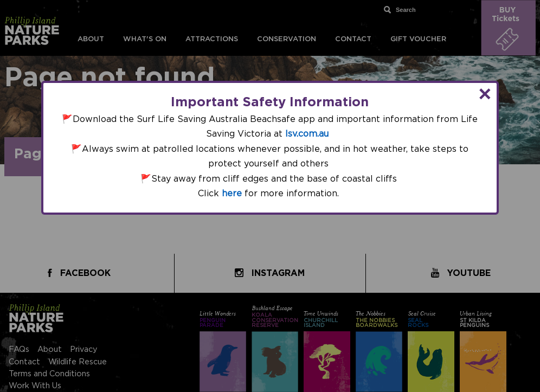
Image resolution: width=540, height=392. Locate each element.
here (232, 194)
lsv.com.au (307, 134)
